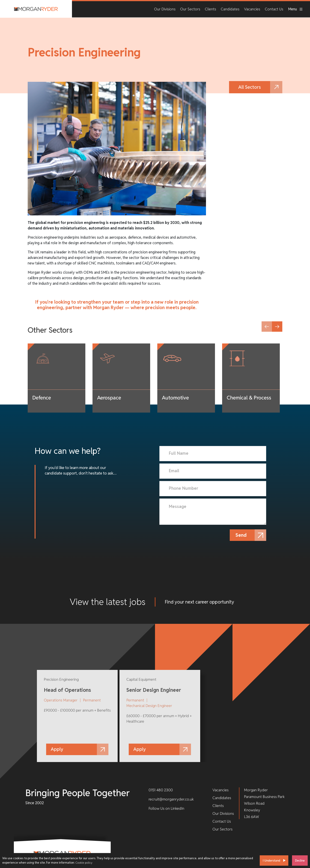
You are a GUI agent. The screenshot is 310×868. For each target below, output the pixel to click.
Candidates (230, 9)
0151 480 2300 (161, 790)
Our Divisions (165, 9)
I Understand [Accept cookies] (271, 861)
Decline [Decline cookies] (300, 861)
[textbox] (213, 454)
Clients (210, 9)
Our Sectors (190, 9)
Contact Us (274, 9)
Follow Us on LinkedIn (166, 808)
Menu (295, 9)
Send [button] (242, 535)
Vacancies (252, 9)
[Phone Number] (213, 489)
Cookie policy (84, 863)
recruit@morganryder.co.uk (171, 799)
